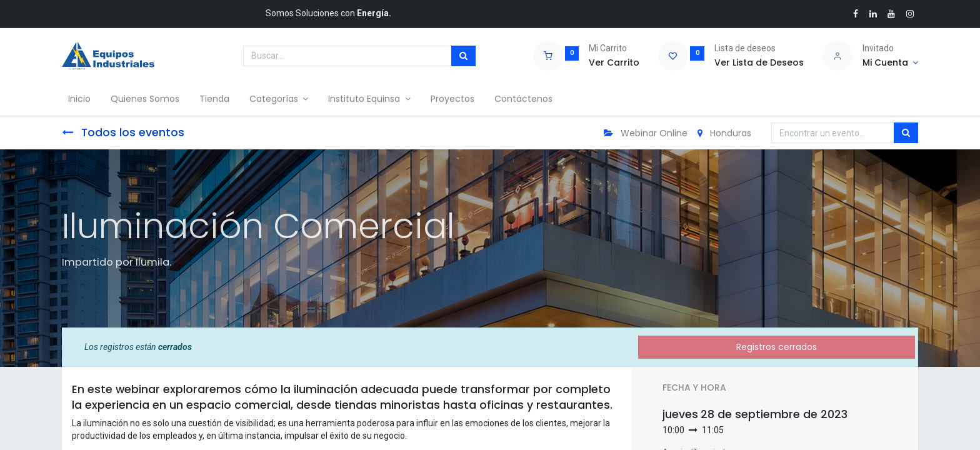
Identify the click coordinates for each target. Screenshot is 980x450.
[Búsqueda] (463, 56)
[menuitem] (83, 99)
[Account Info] (890, 63)
